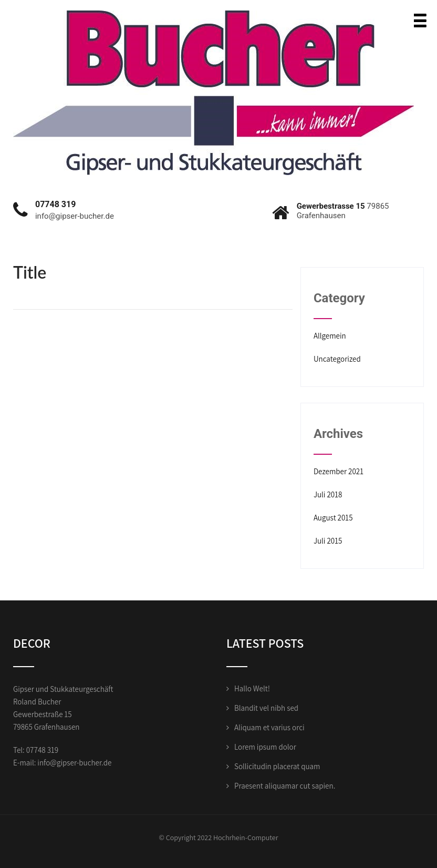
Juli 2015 (328, 541)
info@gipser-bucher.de (74, 763)
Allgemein (330, 336)
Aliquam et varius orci (269, 727)
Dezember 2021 (339, 471)
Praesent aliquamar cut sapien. (285, 786)
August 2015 (333, 518)
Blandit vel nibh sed (266, 708)
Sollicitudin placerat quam (277, 766)
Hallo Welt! (252, 688)
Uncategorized (337, 359)
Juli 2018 (328, 494)
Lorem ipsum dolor (265, 747)
